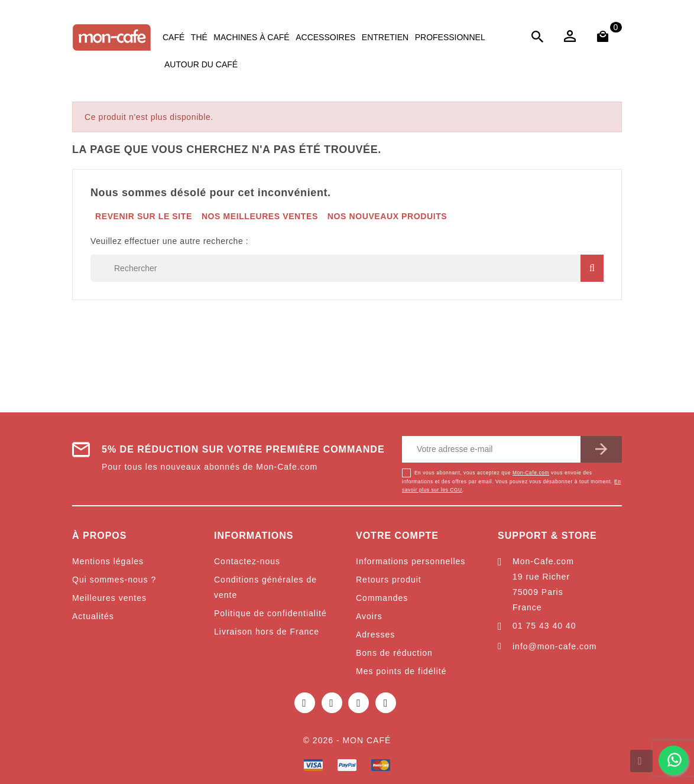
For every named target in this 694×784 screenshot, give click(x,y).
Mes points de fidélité (401, 671)
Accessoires (325, 37)
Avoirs (369, 616)
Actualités (93, 616)
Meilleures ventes (109, 598)
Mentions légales (108, 561)
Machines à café (251, 37)
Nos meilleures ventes (260, 216)
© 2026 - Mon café (347, 740)
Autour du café (201, 64)
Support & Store (547, 536)
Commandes (382, 598)
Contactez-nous (247, 561)
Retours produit (389, 580)
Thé (199, 37)
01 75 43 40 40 (544, 626)
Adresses (375, 635)
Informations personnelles (411, 561)
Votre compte (397, 536)
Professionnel (450, 37)
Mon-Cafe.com (531, 473)
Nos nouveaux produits (387, 216)
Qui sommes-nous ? (114, 580)
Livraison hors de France (267, 632)
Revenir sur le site (144, 216)
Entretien (385, 37)
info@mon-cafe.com (554, 646)
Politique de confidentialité (270, 613)
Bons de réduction (394, 653)
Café (173, 37)
